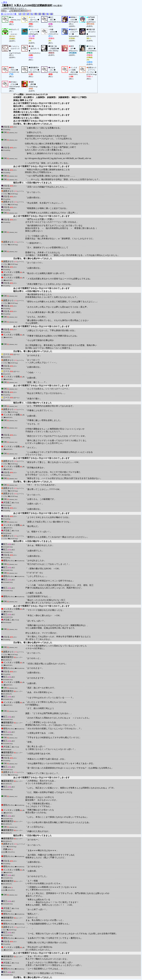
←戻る (4, 2)
